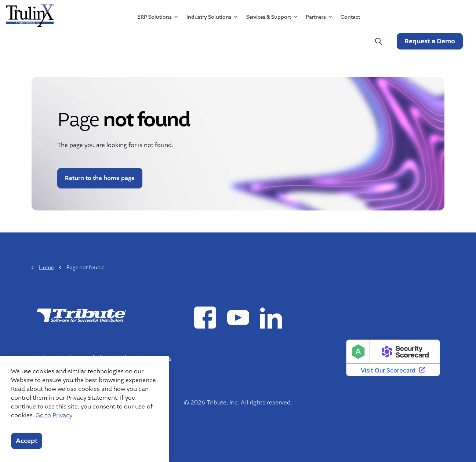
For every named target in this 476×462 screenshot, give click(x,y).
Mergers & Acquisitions (371, 14)
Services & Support (268, 41)
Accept (27, 441)
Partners (315, 41)
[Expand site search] (378, 41)
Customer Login (439, 14)
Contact (350, 41)
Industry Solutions (209, 41)
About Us (279, 14)
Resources (314, 14)
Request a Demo (429, 41)
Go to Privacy (54, 415)
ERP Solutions (154, 41)
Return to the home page (100, 178)
